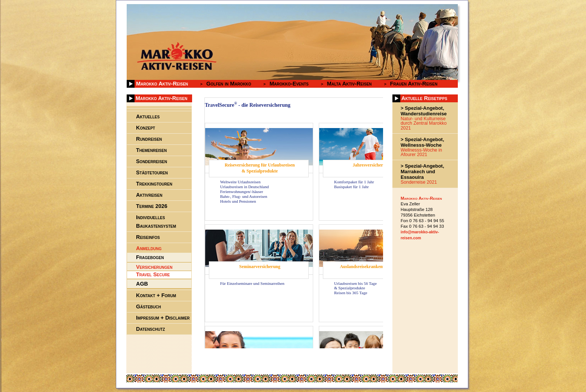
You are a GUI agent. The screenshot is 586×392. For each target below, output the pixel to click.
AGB (142, 284)
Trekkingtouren (154, 184)
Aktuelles (148, 116)
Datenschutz (150, 329)
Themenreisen (151, 150)
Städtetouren (152, 172)
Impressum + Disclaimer (163, 318)
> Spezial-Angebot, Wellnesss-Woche (422, 142)
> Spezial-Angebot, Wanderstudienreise (424, 111)
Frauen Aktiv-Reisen (414, 84)
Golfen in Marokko (229, 84)
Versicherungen (154, 267)
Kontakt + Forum (156, 295)
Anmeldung (149, 248)
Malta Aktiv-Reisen (349, 84)
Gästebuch (149, 307)
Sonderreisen (152, 161)
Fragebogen (150, 257)
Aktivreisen (149, 195)
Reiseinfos (148, 237)
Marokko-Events (289, 84)
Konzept (146, 128)
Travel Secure (153, 274)
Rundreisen (149, 139)
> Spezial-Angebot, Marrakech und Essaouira (422, 172)
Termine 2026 (152, 206)
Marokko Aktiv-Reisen (162, 84)
